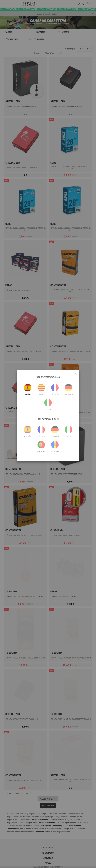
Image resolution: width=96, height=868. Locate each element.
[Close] (76, 374)
